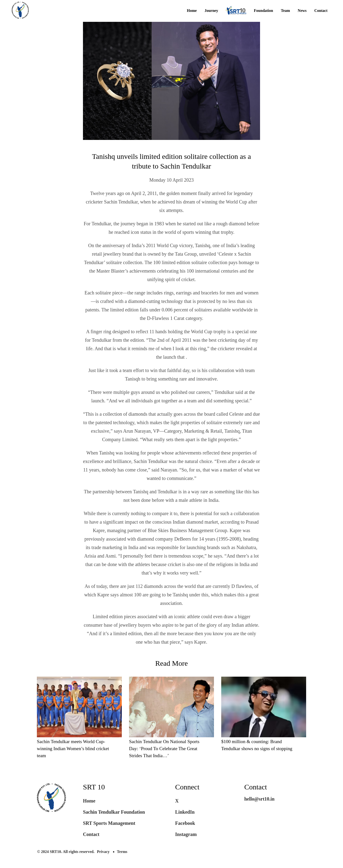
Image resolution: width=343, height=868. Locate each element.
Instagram (186, 835)
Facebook (185, 824)
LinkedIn (185, 813)
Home (192, 11)
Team (286, 11)
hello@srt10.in (259, 800)
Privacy (103, 852)
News (302, 11)
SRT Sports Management (109, 824)
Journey (211, 11)
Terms (122, 852)
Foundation (264, 11)
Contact (321, 11)
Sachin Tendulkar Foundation (114, 813)
